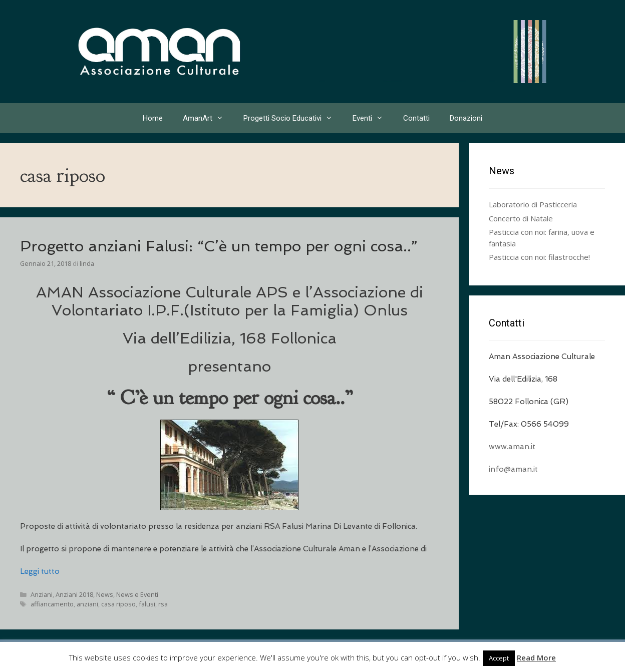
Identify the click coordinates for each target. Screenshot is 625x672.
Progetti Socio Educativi (293, 118)
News (105, 594)
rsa (163, 604)
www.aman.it (512, 447)
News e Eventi (137, 594)
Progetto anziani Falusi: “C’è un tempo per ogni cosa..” (219, 246)
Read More (536, 657)
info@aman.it (513, 469)
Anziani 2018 (74, 594)
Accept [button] (499, 658)
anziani (87, 604)
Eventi (373, 118)
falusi (147, 604)
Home (153, 118)
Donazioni (466, 118)
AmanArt (208, 118)
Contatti (416, 118)
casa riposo (118, 604)
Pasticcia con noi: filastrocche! (539, 257)
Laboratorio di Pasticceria (533, 204)
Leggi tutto (40, 571)
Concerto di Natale (521, 218)
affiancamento (52, 604)
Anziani (42, 594)
